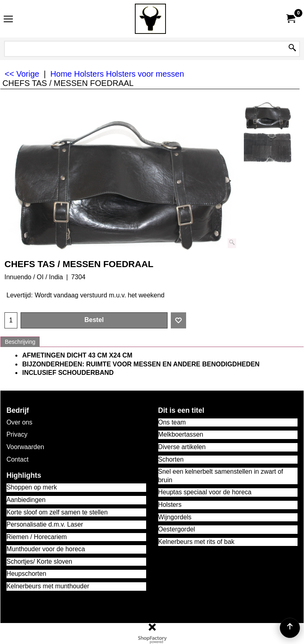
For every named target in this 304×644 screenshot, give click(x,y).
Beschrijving (20, 342)
